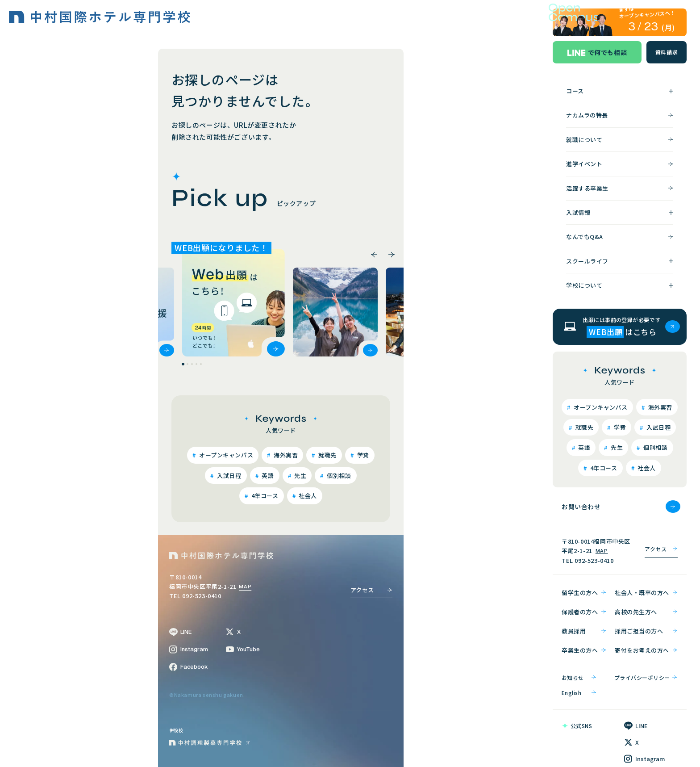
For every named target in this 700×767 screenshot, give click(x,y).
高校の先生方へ (646, 612)
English (579, 693)
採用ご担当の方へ (646, 631)
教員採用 (584, 631)
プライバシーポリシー (646, 677)
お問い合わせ (621, 507)
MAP (245, 587)
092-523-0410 (594, 560)
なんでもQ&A (620, 237)
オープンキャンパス (225, 455)
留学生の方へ (584, 593)
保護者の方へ (584, 612)
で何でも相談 (597, 52)
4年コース (264, 496)
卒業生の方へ (584, 650)
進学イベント (620, 164)
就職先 (327, 455)
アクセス (371, 590)
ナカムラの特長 (620, 115)
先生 (300, 475)
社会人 (307, 496)
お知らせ (579, 677)
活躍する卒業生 (620, 188)
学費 (362, 455)
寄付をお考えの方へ (646, 650)
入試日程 (229, 475)
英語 (267, 475)
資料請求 (667, 52)
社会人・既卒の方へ (646, 593)
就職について (620, 140)
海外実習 (285, 455)
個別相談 (338, 475)
